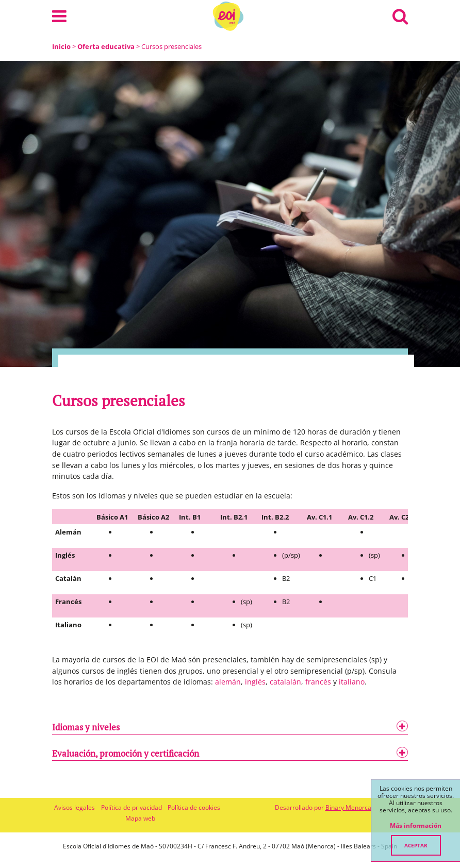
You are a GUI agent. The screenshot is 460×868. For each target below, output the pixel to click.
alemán (228, 682)
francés (318, 682)
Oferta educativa (106, 46)
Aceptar (416, 845)
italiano (352, 682)
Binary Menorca (348, 807)
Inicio (61, 46)
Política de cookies (194, 807)
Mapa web (140, 818)
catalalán (285, 682)
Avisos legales (75, 807)
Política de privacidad (132, 807)
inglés (255, 682)
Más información (416, 826)
